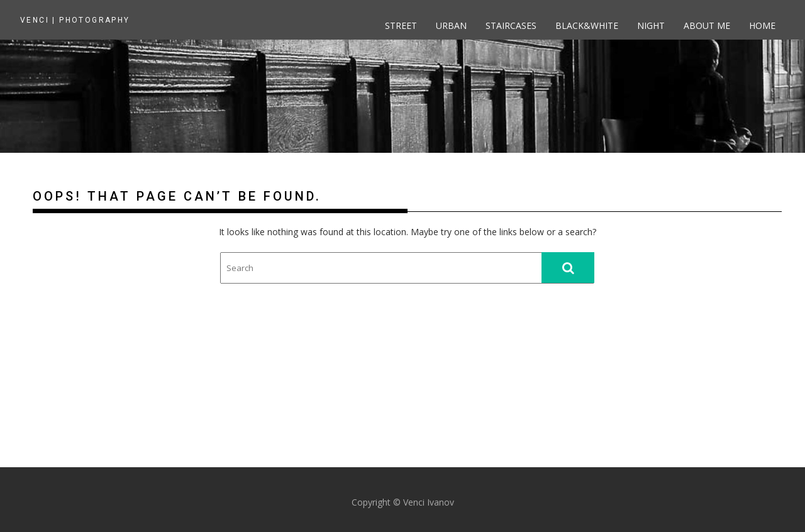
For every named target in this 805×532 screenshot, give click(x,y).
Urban (451, 25)
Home (762, 25)
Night (651, 25)
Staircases (511, 25)
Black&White (587, 25)
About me (707, 25)
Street (401, 25)
